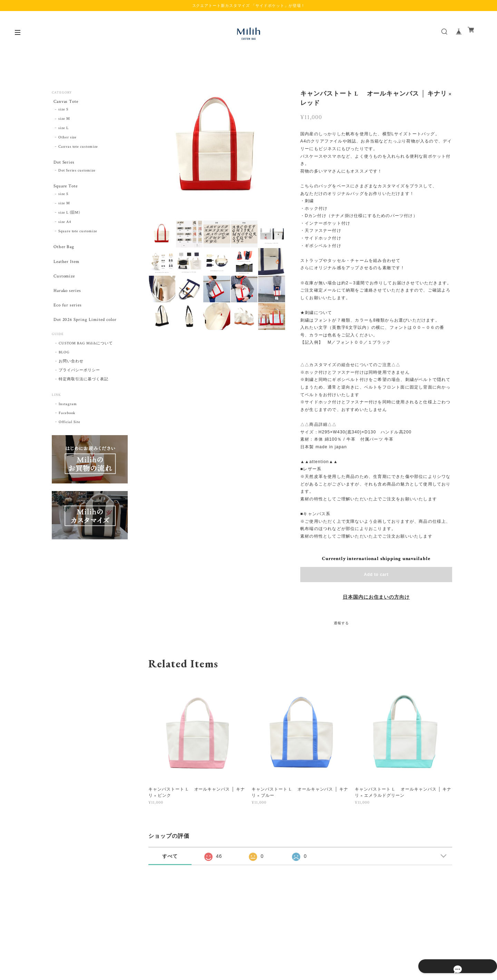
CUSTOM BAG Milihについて (86, 358)
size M (64, 120)
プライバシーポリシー (79, 385)
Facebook (67, 428)
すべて (170, 856)
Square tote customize (78, 236)
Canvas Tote (65, 102)
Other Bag (63, 252)
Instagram (68, 419)
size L (64, 130)
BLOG (64, 367)
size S (63, 111)
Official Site (69, 437)
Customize (64, 285)
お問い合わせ (71, 376)
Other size (68, 139)
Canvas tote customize (78, 148)
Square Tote (65, 190)
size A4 (65, 227)
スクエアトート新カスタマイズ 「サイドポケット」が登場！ (249, 6)
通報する (341, 623)
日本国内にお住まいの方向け (376, 597)
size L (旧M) (69, 217)
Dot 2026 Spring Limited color (86, 333)
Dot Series (63, 164)
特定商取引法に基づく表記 (84, 394)
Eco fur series (67, 317)
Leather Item (66, 268)
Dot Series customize (77, 174)
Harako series (67, 301)
